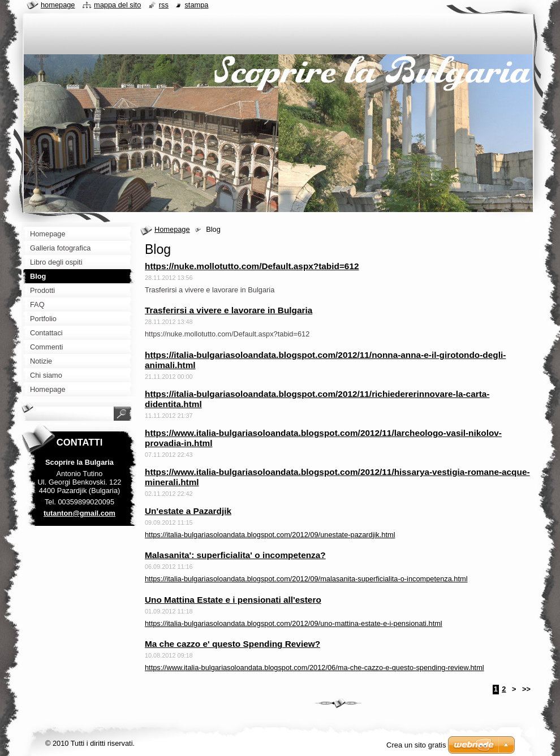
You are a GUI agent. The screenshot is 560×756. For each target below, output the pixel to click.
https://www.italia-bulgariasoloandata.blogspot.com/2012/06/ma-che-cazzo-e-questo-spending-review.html (315, 668)
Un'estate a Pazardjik (188, 511)
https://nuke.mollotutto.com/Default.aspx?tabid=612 (252, 266)
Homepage (172, 229)
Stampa (196, 5)
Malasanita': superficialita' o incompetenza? (235, 555)
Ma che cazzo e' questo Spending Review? (232, 644)
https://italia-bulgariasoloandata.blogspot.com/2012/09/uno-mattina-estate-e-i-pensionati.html (294, 623)
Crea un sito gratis (416, 745)
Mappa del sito (117, 5)
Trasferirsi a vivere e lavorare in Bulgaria (229, 310)
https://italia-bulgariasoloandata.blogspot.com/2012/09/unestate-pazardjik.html (270, 535)
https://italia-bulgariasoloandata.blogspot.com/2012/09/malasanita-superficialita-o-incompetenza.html (306, 579)
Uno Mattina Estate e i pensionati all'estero (233, 600)
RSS (164, 5)
